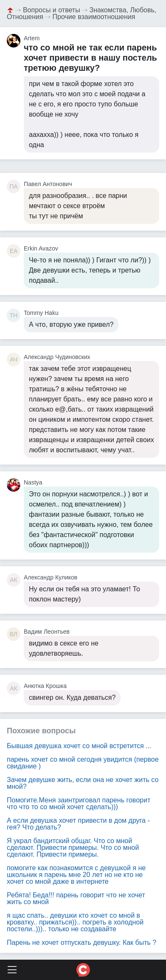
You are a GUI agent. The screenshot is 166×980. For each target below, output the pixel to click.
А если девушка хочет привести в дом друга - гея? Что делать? (78, 824)
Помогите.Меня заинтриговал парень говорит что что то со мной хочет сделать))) (79, 803)
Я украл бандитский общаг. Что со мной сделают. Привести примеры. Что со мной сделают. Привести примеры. (73, 848)
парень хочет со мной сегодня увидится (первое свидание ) (83, 763)
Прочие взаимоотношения (94, 17)
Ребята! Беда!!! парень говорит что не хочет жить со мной (76, 898)
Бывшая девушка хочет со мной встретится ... (79, 746)
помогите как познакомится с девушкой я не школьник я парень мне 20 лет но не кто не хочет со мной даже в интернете (76, 875)
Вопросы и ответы (52, 10)
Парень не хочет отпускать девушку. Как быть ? (82, 942)
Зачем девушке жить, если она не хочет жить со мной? (83, 783)
